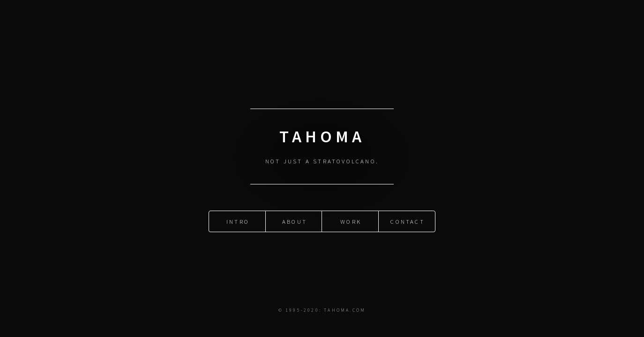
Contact (407, 221)
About (295, 221)
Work (351, 221)
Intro (238, 221)
